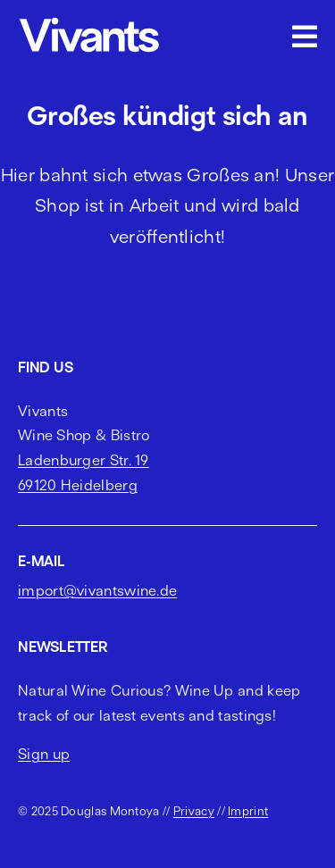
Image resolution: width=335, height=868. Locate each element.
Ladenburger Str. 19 (84, 460)
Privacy (194, 811)
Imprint (248, 811)
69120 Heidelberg (78, 485)
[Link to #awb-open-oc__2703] (305, 37)
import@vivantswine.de (97, 590)
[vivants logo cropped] (89, 20)
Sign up (44, 754)
